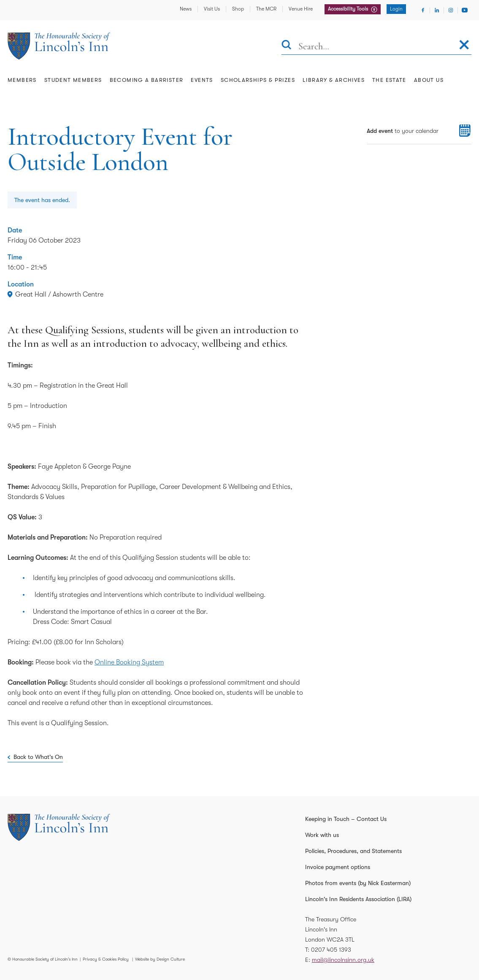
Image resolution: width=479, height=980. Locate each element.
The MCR (266, 9)
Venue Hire (301, 9)
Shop (238, 9)
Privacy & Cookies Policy (106, 959)
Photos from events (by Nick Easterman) (358, 883)
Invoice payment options (338, 867)
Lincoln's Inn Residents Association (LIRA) (358, 899)
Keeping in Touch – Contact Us (346, 819)
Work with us (322, 835)
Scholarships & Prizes (258, 80)
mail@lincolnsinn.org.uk (343, 960)
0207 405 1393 (331, 950)
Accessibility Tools (349, 9)
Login (396, 9)
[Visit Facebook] (423, 10)
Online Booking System (129, 662)
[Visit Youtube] (465, 10)
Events (202, 80)
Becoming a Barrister (147, 80)
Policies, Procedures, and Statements (353, 851)
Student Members (73, 80)
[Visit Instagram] (451, 10)
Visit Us (212, 9)
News (186, 9)
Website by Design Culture (160, 959)
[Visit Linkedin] (437, 10)
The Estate (389, 80)
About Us (429, 80)
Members (22, 80)
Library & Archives (334, 80)
